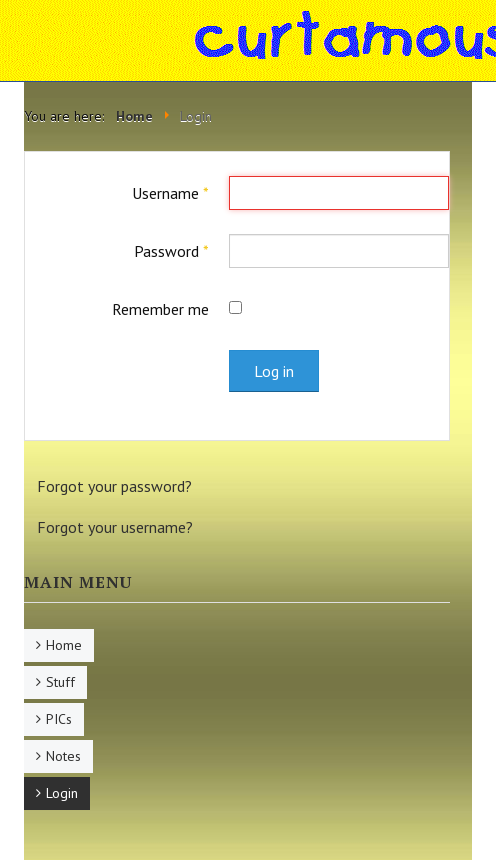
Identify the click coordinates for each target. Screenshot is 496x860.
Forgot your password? (114, 486)
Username (170, 193)
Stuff (60, 682)
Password (171, 251)
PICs (59, 719)
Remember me (160, 309)
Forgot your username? (115, 527)
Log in (274, 371)
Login (62, 793)
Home (64, 645)
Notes (63, 756)
